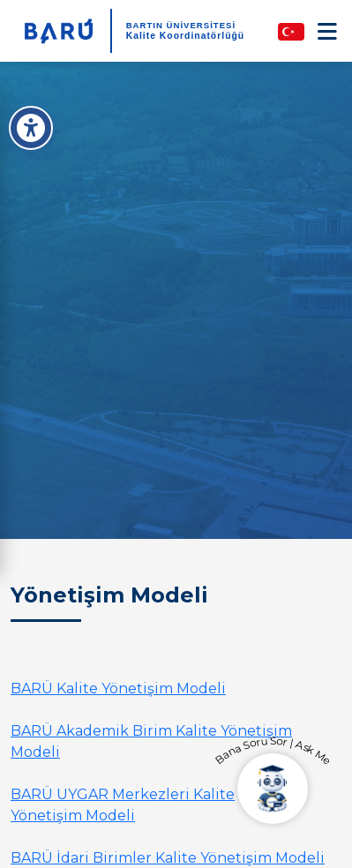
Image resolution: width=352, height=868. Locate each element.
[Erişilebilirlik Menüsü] (31, 128)
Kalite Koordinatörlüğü (186, 36)
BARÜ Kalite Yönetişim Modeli (118, 688)
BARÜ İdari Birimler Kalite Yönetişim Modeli (168, 858)
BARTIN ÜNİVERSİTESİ (181, 25)
